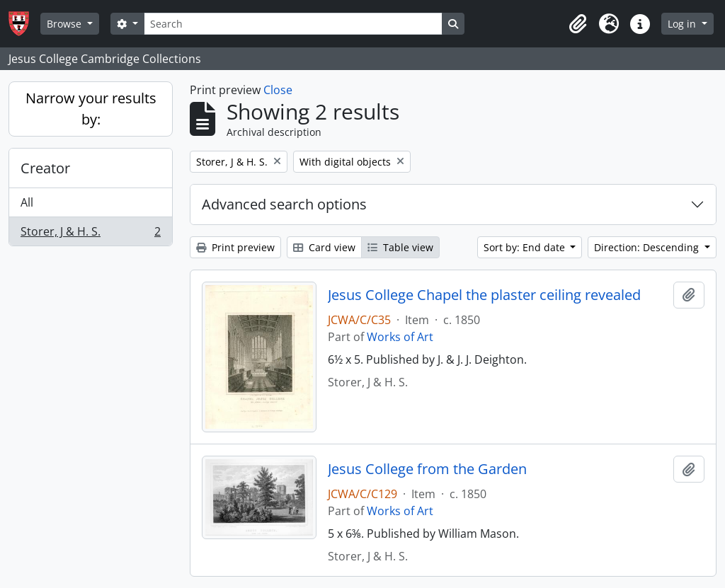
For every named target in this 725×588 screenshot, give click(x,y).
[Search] (293, 24)
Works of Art (400, 337)
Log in (683, 24)
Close (278, 90)
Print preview (235, 247)
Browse (65, 24)
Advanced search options (284, 204)
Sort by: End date (526, 247)
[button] (578, 24)
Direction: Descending (648, 247)
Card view (324, 247)
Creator (45, 168)
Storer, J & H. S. (90, 234)
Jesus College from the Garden (427, 469)
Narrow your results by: (91, 109)
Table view (400, 247)
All (27, 202)
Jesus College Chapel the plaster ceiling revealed (484, 295)
